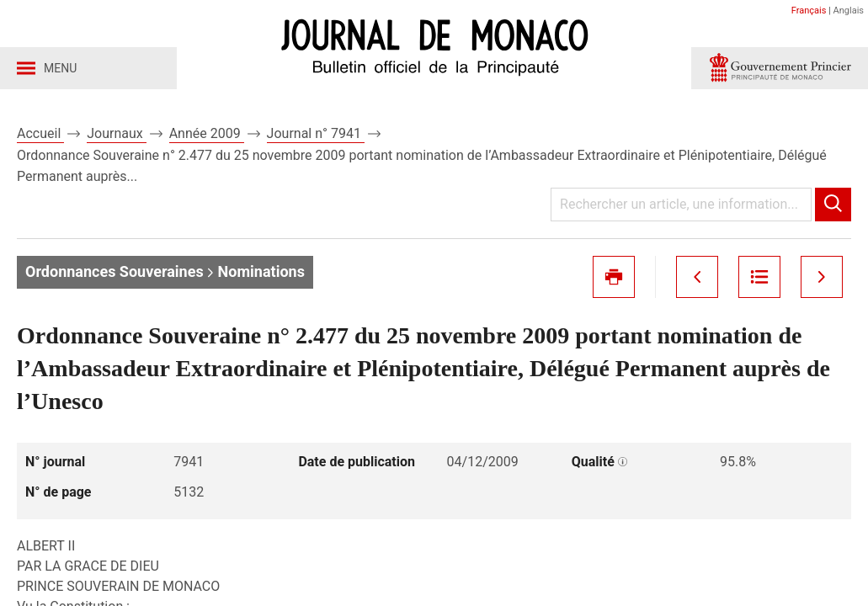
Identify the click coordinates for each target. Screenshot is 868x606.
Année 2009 (207, 133)
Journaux (116, 133)
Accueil (40, 133)
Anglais (849, 11)
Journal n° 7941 (316, 133)
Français (809, 11)
